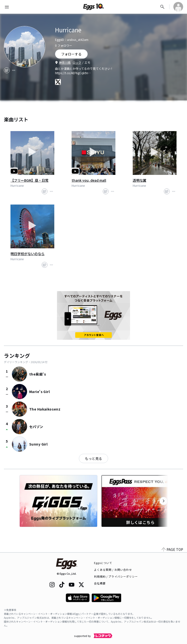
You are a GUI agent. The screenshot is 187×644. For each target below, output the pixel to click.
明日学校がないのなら (28, 254)
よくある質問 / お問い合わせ (113, 570)
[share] (7, 70)
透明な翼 (140, 180)
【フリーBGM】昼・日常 (29, 180)
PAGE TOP (172, 549)
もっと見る (93, 458)
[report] (14, 70)
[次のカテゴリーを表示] (164, 501)
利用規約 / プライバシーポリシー (116, 576)
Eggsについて (103, 563)
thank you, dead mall (89, 180)
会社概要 (100, 583)
